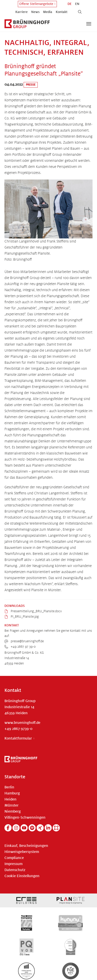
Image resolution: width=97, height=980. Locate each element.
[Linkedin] (48, 828)
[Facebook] (8, 828)
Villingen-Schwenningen (25, 818)
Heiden (10, 799)
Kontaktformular (18, 738)
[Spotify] (32, 828)
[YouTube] (24, 828)
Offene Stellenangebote (36, 4)
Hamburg (12, 793)
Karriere (22, 12)
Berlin (9, 787)
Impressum (13, 864)
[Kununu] (56, 828)
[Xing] (40, 828)
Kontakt (62, 12)
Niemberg (13, 811)
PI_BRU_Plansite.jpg (24, 617)
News (35, 12)
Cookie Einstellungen (22, 876)
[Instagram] (16, 828)
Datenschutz (15, 870)
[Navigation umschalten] (89, 24)
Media (48, 12)
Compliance (14, 858)
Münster (11, 805)
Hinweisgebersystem (22, 852)
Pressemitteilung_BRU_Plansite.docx (36, 611)
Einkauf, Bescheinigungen (26, 846)
